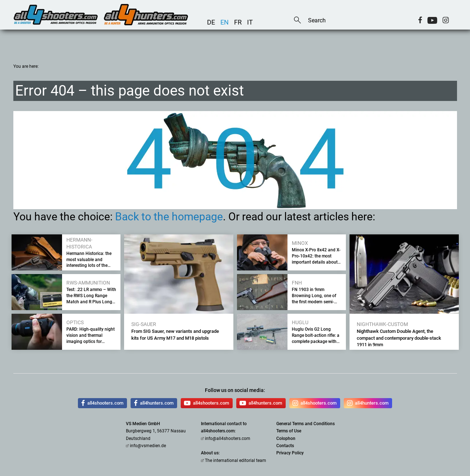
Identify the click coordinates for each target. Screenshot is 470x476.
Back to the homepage (169, 217)
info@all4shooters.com (228, 438)
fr (238, 22)
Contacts (285, 446)
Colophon (286, 438)
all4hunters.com (154, 403)
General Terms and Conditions (306, 424)
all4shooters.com (102, 403)
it (250, 22)
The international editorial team (236, 460)
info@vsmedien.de (148, 446)
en (225, 22)
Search (297, 21)
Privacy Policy (290, 453)
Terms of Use (289, 431)
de (211, 22)
